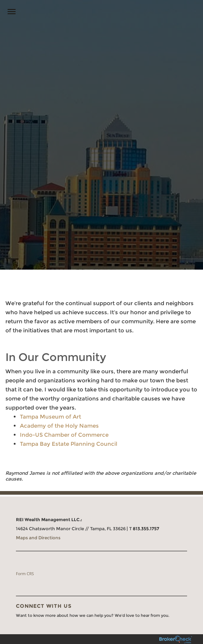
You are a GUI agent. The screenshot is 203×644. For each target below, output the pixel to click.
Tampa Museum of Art (50, 417)
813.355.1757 (146, 529)
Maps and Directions (38, 538)
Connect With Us (44, 606)
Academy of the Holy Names (59, 426)
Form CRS (25, 574)
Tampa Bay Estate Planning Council (69, 444)
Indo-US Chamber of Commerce (64, 435)
